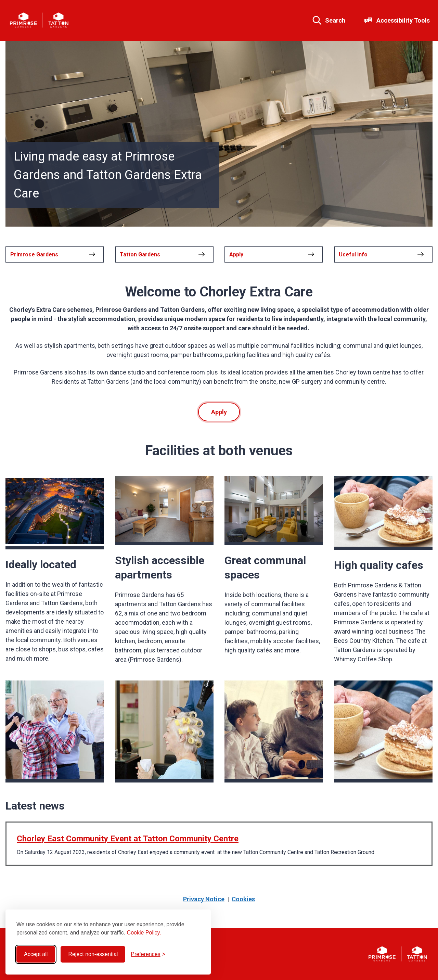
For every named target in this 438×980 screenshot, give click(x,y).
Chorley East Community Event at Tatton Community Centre (128, 839)
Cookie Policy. (144, 933)
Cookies (243, 899)
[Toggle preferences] (148, 954)
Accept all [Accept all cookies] (36, 954)
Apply (219, 412)
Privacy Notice (204, 899)
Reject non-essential (93, 954)
